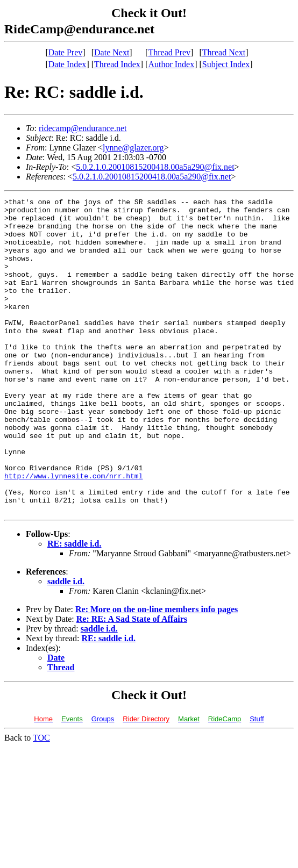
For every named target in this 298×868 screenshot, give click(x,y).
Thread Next (224, 52)
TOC (41, 801)
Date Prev (66, 52)
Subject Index (226, 64)
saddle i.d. (66, 644)
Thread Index (117, 64)
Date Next (112, 52)
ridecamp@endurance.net (83, 128)
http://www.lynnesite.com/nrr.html (73, 532)
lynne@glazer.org (133, 148)
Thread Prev (169, 52)
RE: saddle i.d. (74, 607)
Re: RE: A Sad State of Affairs (132, 682)
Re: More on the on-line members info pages (157, 672)
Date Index (68, 64)
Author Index (171, 64)
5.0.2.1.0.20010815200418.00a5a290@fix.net (155, 167)
